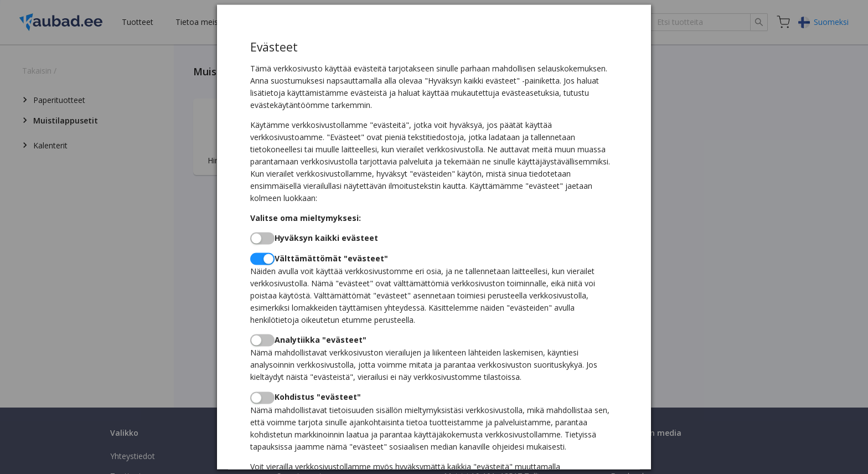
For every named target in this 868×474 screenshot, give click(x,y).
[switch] (262, 238)
